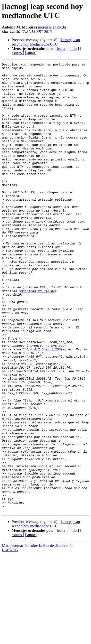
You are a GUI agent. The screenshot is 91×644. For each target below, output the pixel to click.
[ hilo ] (74, 49)
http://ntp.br (14, 551)
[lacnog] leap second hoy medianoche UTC (46, 42)
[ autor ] (31, 53)
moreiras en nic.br (52, 27)
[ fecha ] (61, 49)
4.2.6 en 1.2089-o (50, 407)
